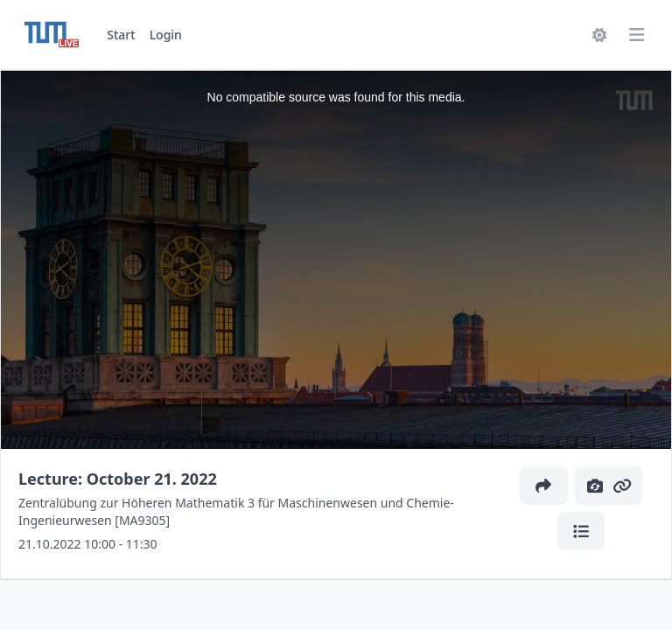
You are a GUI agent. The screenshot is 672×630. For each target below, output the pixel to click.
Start (121, 35)
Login (166, 35)
